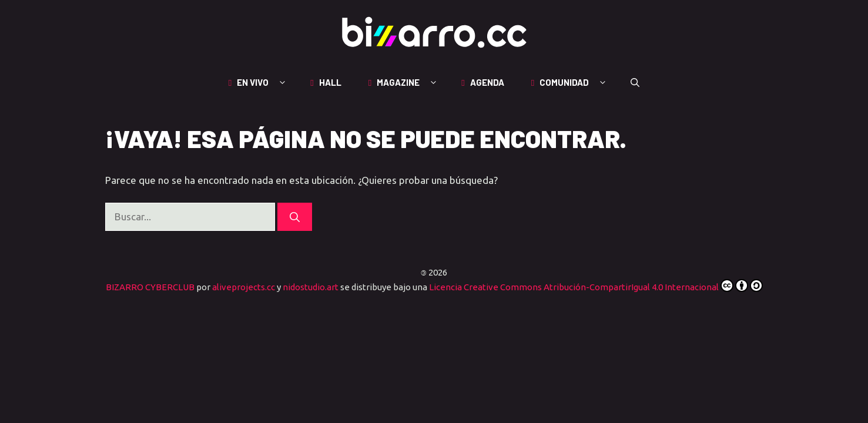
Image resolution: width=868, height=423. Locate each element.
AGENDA (484, 82)
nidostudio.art (311, 287)
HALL (327, 82)
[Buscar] (295, 217)
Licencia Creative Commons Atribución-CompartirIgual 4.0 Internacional (596, 287)
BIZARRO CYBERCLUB (150, 287)
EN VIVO (264, 82)
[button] (635, 82)
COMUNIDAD (575, 82)
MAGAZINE (409, 82)
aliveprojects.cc (244, 287)
